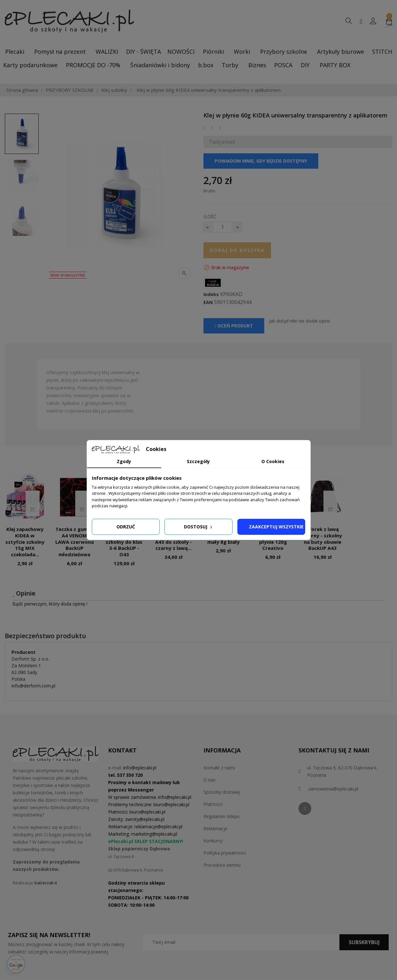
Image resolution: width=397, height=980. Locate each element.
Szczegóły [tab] (198, 461)
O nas (210, 780)
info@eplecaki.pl (140, 768)
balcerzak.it (46, 883)
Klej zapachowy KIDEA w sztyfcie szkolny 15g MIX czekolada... (25, 542)
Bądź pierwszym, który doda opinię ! (50, 604)
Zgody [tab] (124, 461)
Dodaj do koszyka (237, 250)
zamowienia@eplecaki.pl (333, 789)
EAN (208, 302)
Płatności (213, 804)
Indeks (211, 294)
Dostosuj (199, 527)
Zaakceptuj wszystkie (276, 527)
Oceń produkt (234, 326)
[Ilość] (223, 227)
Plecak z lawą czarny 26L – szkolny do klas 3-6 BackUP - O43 (124, 542)
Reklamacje (215, 828)
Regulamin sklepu (222, 816)
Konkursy (213, 841)
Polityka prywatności (225, 853)
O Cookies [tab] (273, 461)
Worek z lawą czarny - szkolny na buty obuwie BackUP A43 (323, 538)
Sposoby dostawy (222, 792)
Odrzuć (126, 527)
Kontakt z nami (219, 768)
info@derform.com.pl (33, 686)
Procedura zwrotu (222, 865)
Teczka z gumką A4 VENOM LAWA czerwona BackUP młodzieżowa (75, 542)
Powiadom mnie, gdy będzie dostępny (261, 161)
